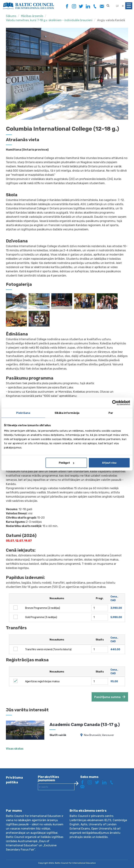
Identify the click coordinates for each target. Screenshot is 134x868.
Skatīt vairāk (58, 735)
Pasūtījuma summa (107, 697)
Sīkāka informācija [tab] (67, 413)
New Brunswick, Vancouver (99, 735)
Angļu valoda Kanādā (111, 20)
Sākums (11, 16)
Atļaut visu (109, 463)
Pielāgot (66, 463)
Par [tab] (111, 413)
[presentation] (64, 802)
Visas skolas (15, 749)
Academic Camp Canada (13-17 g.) (85, 725)
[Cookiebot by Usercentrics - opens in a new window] (115, 403)
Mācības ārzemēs (32, 16)
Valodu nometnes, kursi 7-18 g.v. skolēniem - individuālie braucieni (49, 20)
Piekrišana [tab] (23, 413)
